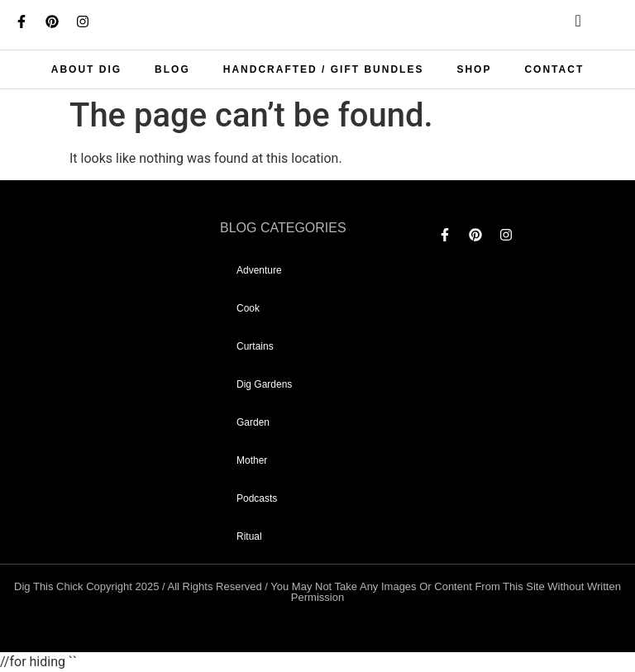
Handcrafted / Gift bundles (324, 69)
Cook (248, 308)
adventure (259, 270)
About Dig (86, 69)
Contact (554, 69)
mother (252, 460)
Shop (474, 69)
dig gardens (264, 384)
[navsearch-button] (565, 25)
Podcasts (257, 498)
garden (253, 422)
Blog (172, 69)
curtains (255, 346)
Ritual (249, 536)
